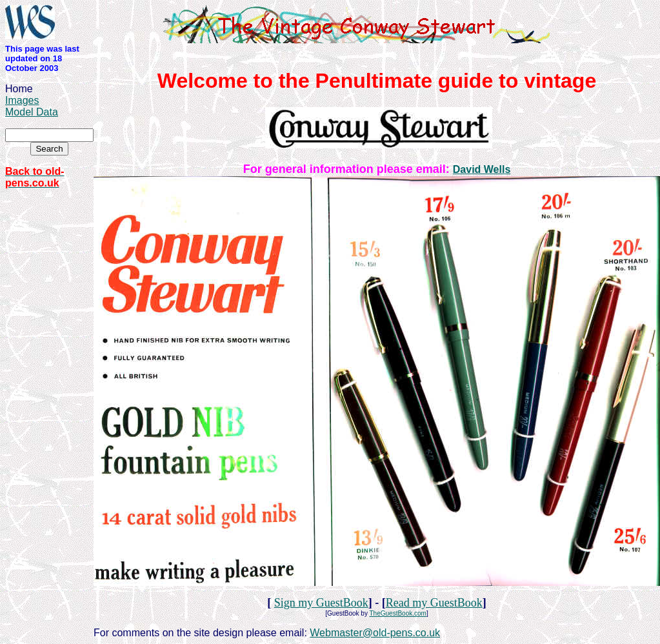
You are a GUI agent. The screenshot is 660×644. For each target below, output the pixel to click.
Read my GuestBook (434, 603)
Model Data (32, 112)
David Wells (482, 169)
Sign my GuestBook (321, 603)
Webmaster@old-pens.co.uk (375, 633)
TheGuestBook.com (398, 613)
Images (22, 100)
